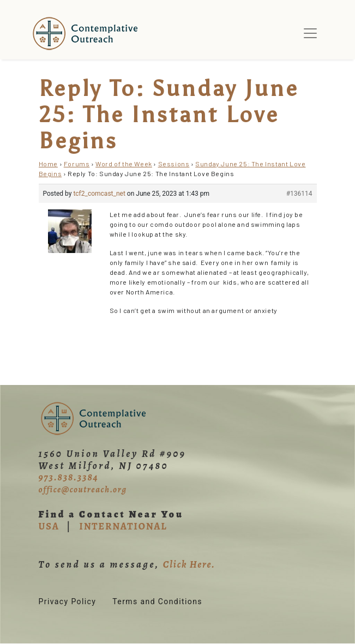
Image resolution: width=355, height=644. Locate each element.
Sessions (174, 164)
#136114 (299, 194)
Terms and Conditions (157, 601)
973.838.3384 (69, 477)
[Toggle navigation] (310, 33)
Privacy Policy (68, 601)
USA (49, 526)
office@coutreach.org (83, 490)
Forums (77, 164)
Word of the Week (124, 164)
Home (48, 164)
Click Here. (189, 564)
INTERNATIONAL (123, 526)
